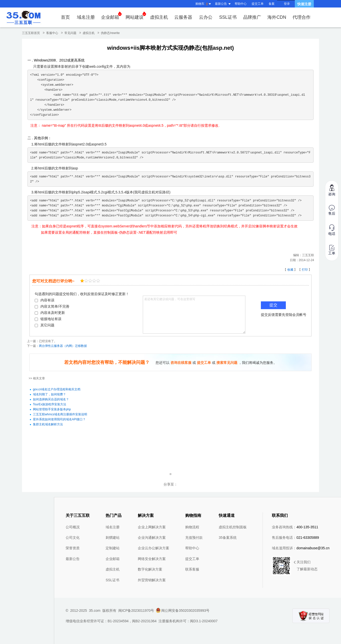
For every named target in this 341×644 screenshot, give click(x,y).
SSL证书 (228, 17)
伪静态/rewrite (110, 33)
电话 (332, 230)
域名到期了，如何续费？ (49, 394)
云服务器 (183, 17)
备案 (272, 4)
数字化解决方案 (150, 569)
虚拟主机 (159, 17)
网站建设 (136, 16)
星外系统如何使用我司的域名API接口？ (59, 419)
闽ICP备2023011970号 (136, 611)
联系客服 (192, 569)
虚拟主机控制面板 (233, 527)
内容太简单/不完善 (52, 306)
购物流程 (192, 527)
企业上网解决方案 (152, 527)
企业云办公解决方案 (154, 548)
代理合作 (302, 17)
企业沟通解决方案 (152, 538)
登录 (287, 4)
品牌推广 (252, 17)
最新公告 (73, 559)
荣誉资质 (73, 548)
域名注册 (86, 17)
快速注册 (304, 4)
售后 (332, 210)
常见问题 (70, 33)
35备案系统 (228, 538)
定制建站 (113, 548)
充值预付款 (194, 538)
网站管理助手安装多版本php (52, 409)
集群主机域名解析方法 (48, 424)
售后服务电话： (295, 538)
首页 (65, 17)
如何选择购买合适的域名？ (51, 399)
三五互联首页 (31, 33)
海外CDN (277, 17)
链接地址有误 (48, 319)
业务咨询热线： (295, 527)
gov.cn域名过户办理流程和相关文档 (57, 389)
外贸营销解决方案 (152, 580)
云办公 (206, 17)
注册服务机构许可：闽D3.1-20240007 (188, 621)
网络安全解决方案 (152, 559)
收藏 (290, 270)
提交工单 (258, 4)
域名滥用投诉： (301, 548)
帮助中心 (241, 4)
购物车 (204, 4)
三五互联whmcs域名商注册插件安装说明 (60, 414)
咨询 (332, 190)
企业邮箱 (111, 16)
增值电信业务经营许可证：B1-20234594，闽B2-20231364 (111, 621)
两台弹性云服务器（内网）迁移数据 (63, 346)
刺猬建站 (113, 538)
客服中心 (52, 33)
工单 (332, 250)
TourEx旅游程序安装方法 (50, 404)
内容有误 (45, 300)
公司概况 (73, 527)
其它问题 (45, 325)
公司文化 (73, 538)
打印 (305, 270)
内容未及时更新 (50, 313)
